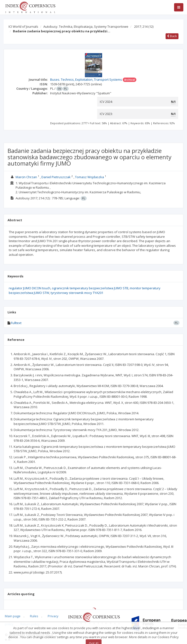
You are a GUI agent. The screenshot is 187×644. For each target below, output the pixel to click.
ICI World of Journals (23, 26)
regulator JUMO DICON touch (30, 288)
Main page (13, 616)
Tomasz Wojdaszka (89, 177)
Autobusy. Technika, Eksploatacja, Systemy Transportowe (86, 26)
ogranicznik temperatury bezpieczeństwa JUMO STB (90, 288)
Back (172, 36)
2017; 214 (144, 26)
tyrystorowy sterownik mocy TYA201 (77, 293)
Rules (34, 616)
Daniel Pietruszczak (56, 177)
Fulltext (16, 323)
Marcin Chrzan (26, 177)
